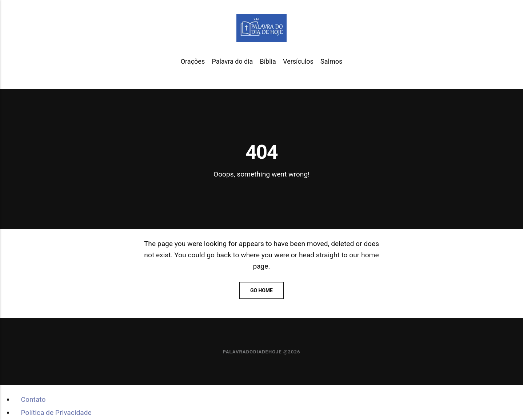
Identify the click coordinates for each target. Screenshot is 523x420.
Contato (33, 399)
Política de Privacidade (56, 413)
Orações (193, 61)
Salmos (331, 61)
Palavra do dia (232, 61)
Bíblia (268, 61)
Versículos (298, 61)
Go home (261, 290)
